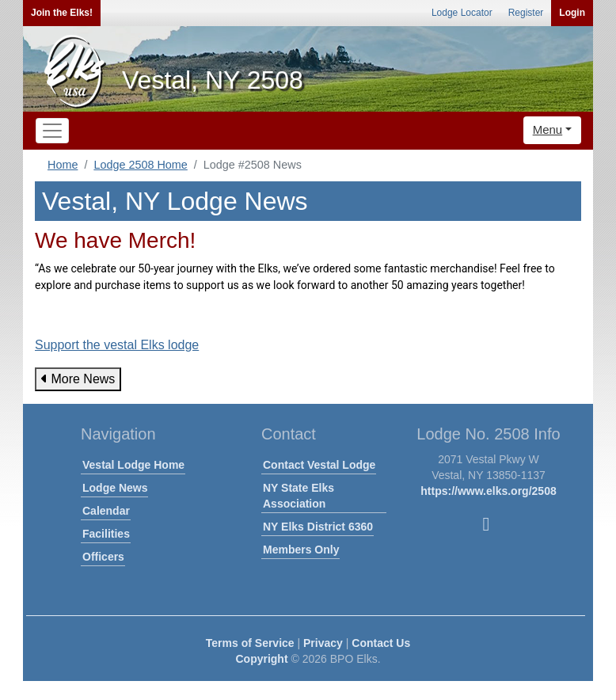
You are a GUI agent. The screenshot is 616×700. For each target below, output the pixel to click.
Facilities (106, 534)
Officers (103, 557)
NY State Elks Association (298, 496)
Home (63, 165)
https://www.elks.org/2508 (488, 491)
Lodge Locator (462, 13)
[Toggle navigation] (52, 131)
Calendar (106, 511)
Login (572, 13)
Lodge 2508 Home (140, 165)
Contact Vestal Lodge (319, 465)
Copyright (261, 659)
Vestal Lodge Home (133, 465)
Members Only (301, 550)
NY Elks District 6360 (318, 527)
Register (526, 13)
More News (78, 379)
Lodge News (115, 488)
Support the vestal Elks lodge (117, 345)
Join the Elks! (62, 13)
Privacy (323, 643)
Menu (548, 129)
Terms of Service (250, 643)
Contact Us (381, 643)
